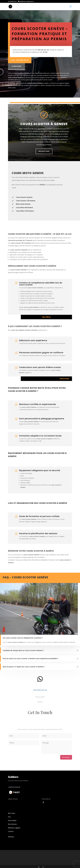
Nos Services (12, 824)
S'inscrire (16, 66)
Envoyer (66, 757)
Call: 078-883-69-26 (20, 60)
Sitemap (11, 837)
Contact (11, 831)
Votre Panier (12, 820)
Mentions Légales (14, 828)
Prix (9, 817)
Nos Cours (12, 813)
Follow (49, 802)
